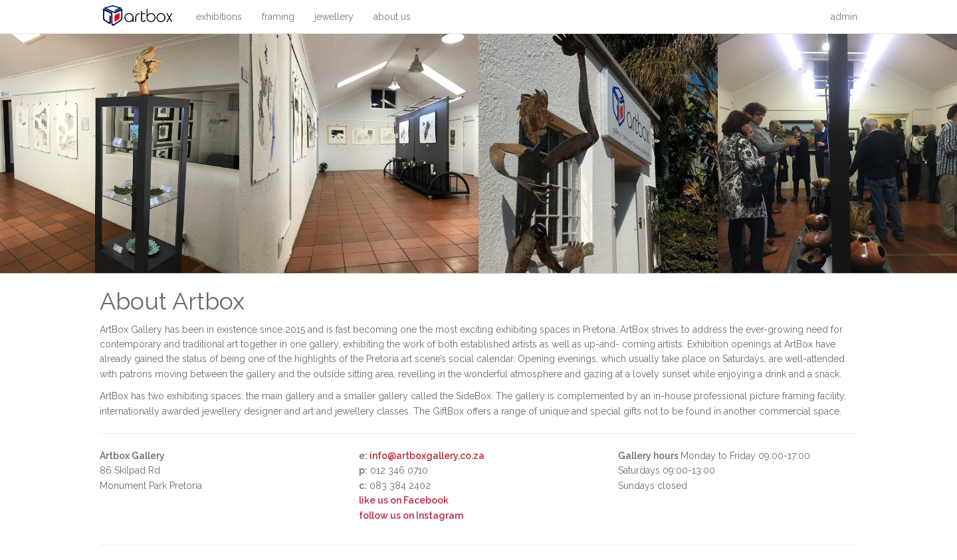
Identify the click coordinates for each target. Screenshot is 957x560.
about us (392, 17)
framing (278, 17)
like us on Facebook (404, 500)
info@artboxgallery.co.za (427, 456)
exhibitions (219, 17)
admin (844, 17)
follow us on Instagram (411, 515)
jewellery (334, 17)
